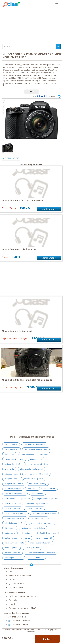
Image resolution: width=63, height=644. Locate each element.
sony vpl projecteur (32, 548)
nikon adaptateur (12, 548)
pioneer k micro (36, 459)
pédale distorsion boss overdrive (17, 538)
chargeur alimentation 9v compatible (41, 553)
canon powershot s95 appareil (36, 474)
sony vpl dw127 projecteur (15, 494)
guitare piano (10, 533)
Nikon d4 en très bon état (17, 331)
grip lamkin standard (35, 508)
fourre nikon (10, 454)
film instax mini (27, 533)
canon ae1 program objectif (15, 513)
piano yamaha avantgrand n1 (32, 469)
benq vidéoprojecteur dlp (15, 518)
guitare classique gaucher (33, 479)
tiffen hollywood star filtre (15, 523)
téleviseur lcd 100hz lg (38, 484)
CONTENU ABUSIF (11, 158)
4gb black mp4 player (48, 533)
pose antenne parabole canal (36, 449)
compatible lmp (11, 479)
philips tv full (10, 498)
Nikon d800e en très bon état (19, 249)
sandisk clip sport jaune (36, 503)
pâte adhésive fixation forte (35, 444)
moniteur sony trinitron (39, 464)
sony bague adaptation (14, 558)
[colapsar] (57, 4)
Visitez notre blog (17, 617)
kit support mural (12, 474)
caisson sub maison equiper (42, 523)
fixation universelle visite (14, 543)
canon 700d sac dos (12, 508)
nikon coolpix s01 (12, 449)
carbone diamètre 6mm (14, 464)
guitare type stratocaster (14, 459)
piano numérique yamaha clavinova (35, 454)
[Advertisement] (31, 25)
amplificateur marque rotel (47, 498)
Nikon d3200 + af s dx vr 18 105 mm (22, 200)
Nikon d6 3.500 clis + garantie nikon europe (27, 380)
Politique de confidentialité (20, 576)
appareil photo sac (36, 558)
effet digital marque (38, 518)
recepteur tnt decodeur (14, 484)
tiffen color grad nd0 (13, 503)
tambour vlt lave (11, 444)
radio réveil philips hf (13, 489)
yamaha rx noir (38, 494)
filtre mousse (10, 528)
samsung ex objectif (44, 538)
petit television (50, 489)
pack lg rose (26, 498)
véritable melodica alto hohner (33, 528)
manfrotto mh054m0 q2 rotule (44, 513)
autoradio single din (13, 553)
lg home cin (9, 469)
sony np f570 (32, 489)
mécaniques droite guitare (40, 543)
